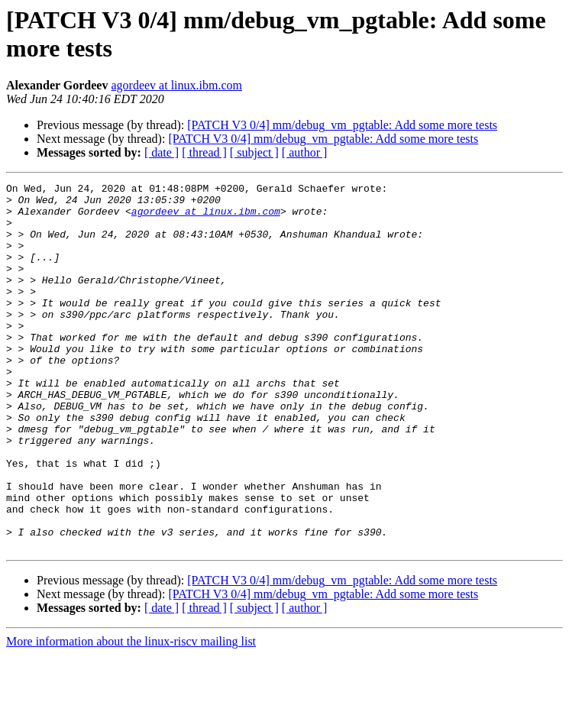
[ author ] (305, 152)
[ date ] (162, 152)
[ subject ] (254, 152)
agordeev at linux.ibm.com (176, 85)
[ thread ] (204, 152)
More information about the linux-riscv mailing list (131, 715)
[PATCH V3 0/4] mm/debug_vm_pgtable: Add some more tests (342, 125)
